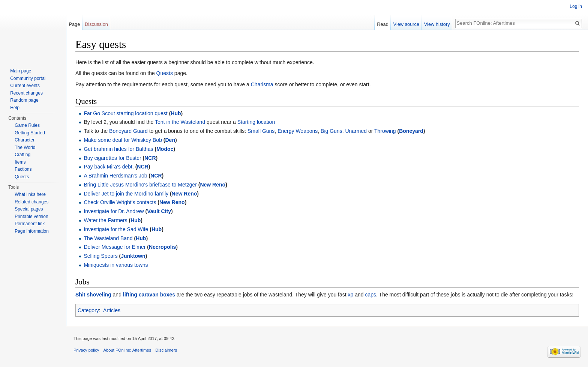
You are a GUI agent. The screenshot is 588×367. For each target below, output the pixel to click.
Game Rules (27, 125)
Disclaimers (166, 350)
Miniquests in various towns (116, 265)
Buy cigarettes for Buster (112, 158)
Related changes (31, 202)
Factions (23, 169)
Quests (165, 73)
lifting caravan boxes (149, 295)
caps (371, 295)
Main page (21, 71)
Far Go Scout (99, 113)
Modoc (165, 149)
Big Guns (331, 131)
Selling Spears (100, 256)
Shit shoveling (93, 295)
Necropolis (162, 247)
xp (351, 295)
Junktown (133, 256)
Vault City (159, 211)
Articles (112, 310)
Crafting (22, 155)
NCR (150, 158)
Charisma (262, 84)
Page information (32, 231)
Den (170, 140)
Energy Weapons (298, 131)
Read (383, 24)
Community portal (28, 78)
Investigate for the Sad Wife (116, 229)
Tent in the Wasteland (180, 122)
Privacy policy (86, 350)
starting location (135, 113)
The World (25, 147)
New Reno (213, 185)
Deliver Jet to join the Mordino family (126, 194)
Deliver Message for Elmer (115, 247)
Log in (576, 6)
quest (161, 113)
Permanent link (30, 224)
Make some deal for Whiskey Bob (123, 140)
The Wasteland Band (108, 238)
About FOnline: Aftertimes (127, 350)
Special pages (29, 209)
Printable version (31, 217)
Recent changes (26, 93)
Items (20, 162)
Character (25, 140)
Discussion (96, 24)
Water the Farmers (105, 220)
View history (437, 24)
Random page (24, 100)
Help (15, 108)
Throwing (385, 131)
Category (88, 310)
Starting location (256, 122)
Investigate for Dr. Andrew (114, 211)
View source (406, 24)
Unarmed (356, 131)
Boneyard (411, 131)
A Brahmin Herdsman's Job (115, 176)
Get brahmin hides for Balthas (118, 149)
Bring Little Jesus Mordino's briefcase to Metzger (140, 185)
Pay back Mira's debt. (109, 167)
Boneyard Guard (128, 131)
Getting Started (30, 133)
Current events (25, 86)
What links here (30, 194)
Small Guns (261, 131)
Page (74, 24)
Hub (176, 113)
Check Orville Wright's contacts (120, 202)
